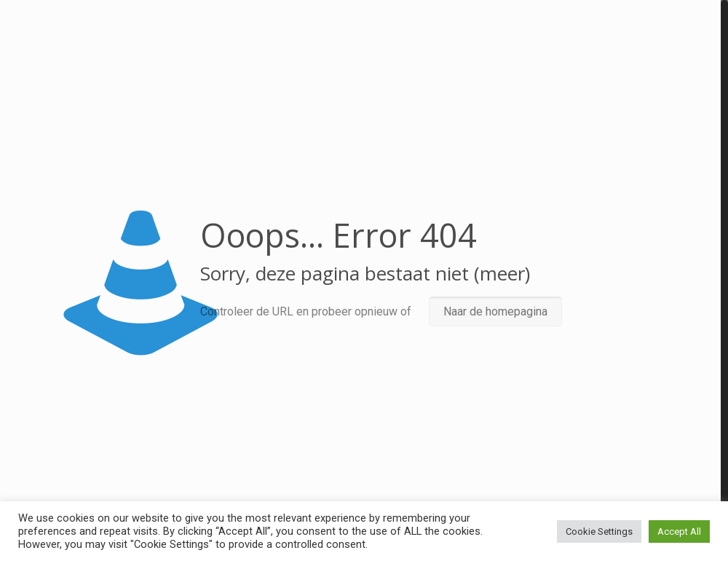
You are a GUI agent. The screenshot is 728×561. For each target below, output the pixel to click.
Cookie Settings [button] (599, 531)
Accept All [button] (679, 531)
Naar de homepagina (495, 311)
